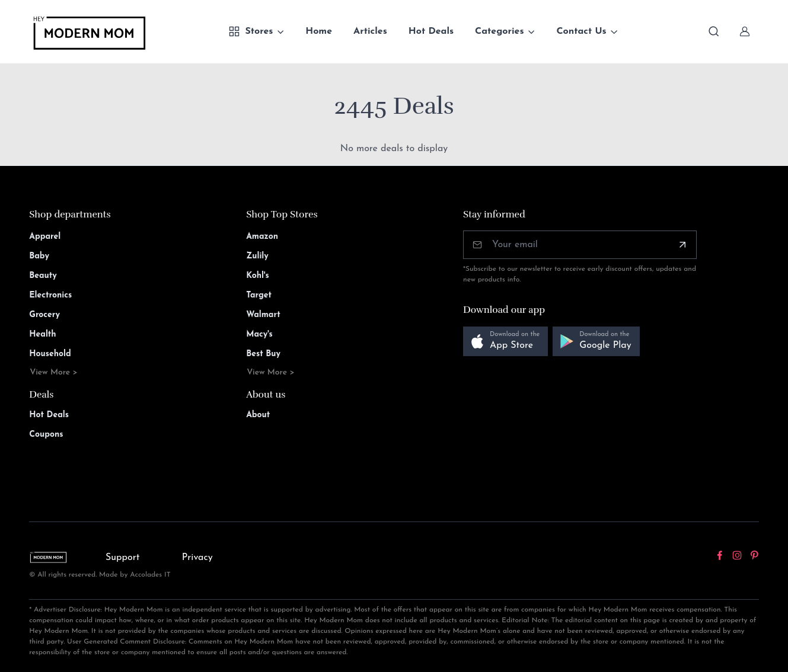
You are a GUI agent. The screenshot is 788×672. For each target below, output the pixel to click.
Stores (251, 31)
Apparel (45, 237)
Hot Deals (431, 31)
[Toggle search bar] (714, 31)
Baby (39, 256)
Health (42, 335)
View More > (54, 372)
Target (259, 295)
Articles (370, 31)
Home (319, 31)
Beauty (43, 276)
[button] (505, 342)
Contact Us (581, 31)
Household (50, 354)
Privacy (197, 558)
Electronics (50, 295)
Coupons (46, 435)
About (258, 415)
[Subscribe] (682, 245)
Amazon (262, 237)
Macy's (259, 335)
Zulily (257, 256)
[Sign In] (745, 31)
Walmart (263, 315)
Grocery (44, 315)
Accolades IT (150, 575)
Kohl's (258, 276)
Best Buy (263, 354)
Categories (500, 31)
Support (123, 558)
